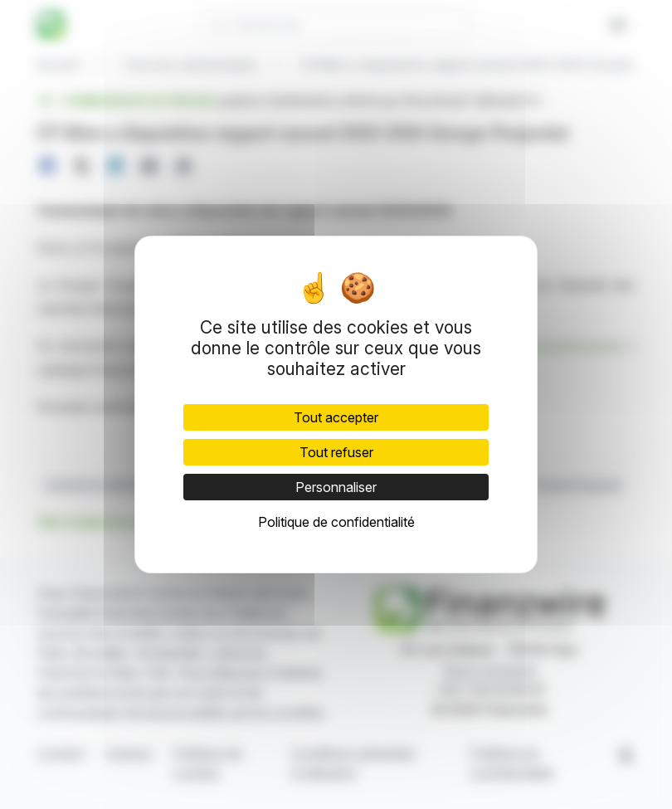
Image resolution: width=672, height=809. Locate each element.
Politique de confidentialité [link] (336, 522)
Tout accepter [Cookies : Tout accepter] (336, 417)
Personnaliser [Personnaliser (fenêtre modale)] (336, 487)
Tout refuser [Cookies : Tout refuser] (336, 452)
